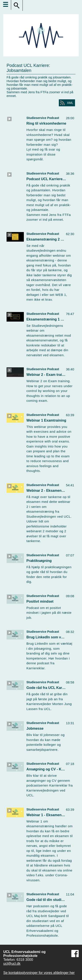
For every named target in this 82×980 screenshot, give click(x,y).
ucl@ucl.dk (12, 964)
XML (70, 103)
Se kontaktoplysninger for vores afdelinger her (39, 973)
